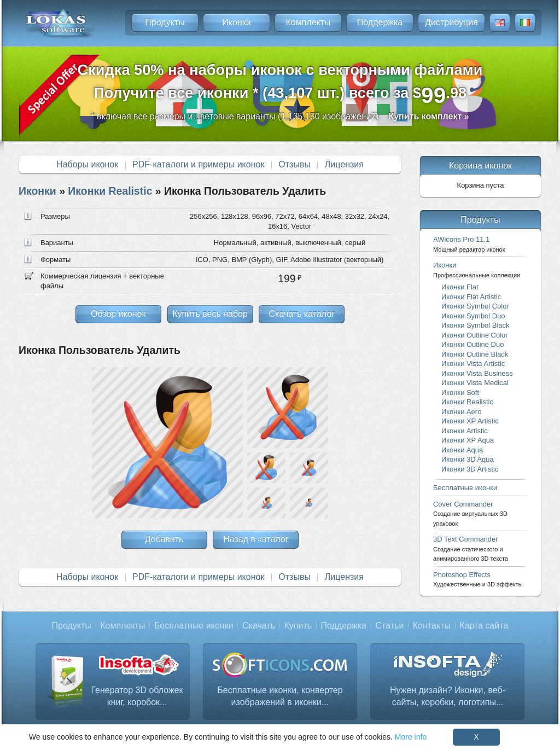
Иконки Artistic (465, 431)
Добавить (164, 539)
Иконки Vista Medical (475, 383)
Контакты (432, 626)
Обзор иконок (118, 314)
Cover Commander (470, 513)
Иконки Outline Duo (472, 344)
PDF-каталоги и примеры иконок (198, 164)
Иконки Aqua (462, 450)
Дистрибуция (451, 22)
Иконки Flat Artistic (471, 297)
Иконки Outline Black (475, 354)
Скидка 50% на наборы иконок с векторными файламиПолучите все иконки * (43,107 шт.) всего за (280, 85)
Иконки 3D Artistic (470, 469)
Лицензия (344, 164)
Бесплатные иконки (465, 488)
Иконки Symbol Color (475, 306)
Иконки (236, 22)
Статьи (389, 626)
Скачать (259, 626)
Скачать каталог (302, 314)
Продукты (165, 22)
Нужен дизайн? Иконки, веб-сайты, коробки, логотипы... (448, 696)
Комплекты (308, 22)
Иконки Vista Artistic (473, 364)
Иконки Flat (460, 287)
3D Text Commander (471, 548)
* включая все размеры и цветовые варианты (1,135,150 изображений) (280, 116)
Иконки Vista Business (477, 373)
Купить (298, 626)
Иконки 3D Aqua (468, 459)
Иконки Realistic (110, 191)
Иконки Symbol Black (475, 325)
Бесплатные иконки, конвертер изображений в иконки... (280, 696)
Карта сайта (484, 626)
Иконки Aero (461, 412)
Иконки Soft (460, 393)
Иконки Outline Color (475, 335)
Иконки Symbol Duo (473, 316)
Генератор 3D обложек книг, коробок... (137, 696)
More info (411, 737)
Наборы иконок (87, 164)
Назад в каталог (256, 539)
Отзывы (294, 164)
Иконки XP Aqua (468, 440)
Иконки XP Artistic (470, 421)
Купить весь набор (210, 314)
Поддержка (380, 22)
